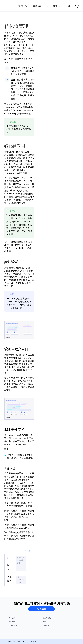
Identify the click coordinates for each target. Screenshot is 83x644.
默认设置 (11, 262)
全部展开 (28, 551)
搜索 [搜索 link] (53, 6)
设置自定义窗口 (16, 349)
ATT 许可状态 (15, 42)
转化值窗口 (15, 146)
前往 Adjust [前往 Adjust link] (71, 6)
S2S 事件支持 (15, 430)
